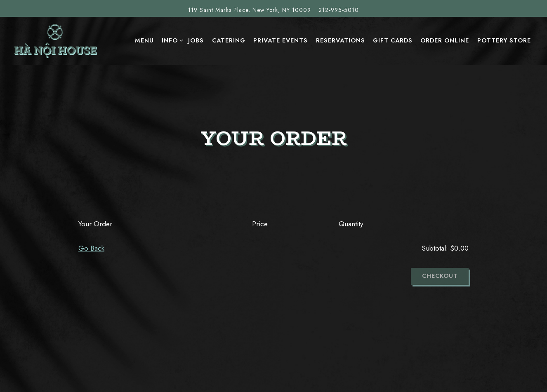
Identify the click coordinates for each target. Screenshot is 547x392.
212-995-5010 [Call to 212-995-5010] (339, 10)
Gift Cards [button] (393, 40)
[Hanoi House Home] (56, 40)
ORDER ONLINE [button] (445, 40)
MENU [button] (144, 40)
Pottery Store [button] (504, 40)
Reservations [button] (341, 40)
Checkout (440, 276)
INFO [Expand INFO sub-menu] (171, 40)
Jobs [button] (196, 40)
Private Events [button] (281, 40)
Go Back (91, 248)
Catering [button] (229, 40)
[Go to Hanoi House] (250, 10)
